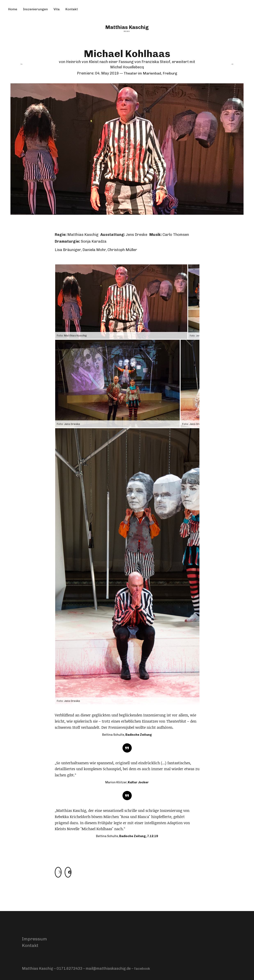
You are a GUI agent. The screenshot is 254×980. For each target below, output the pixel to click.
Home (13, 9)
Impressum (35, 939)
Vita (57, 9)
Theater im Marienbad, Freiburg (150, 73)
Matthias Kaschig (127, 27)
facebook (142, 969)
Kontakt (72, 9)
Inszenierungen (35, 9)
